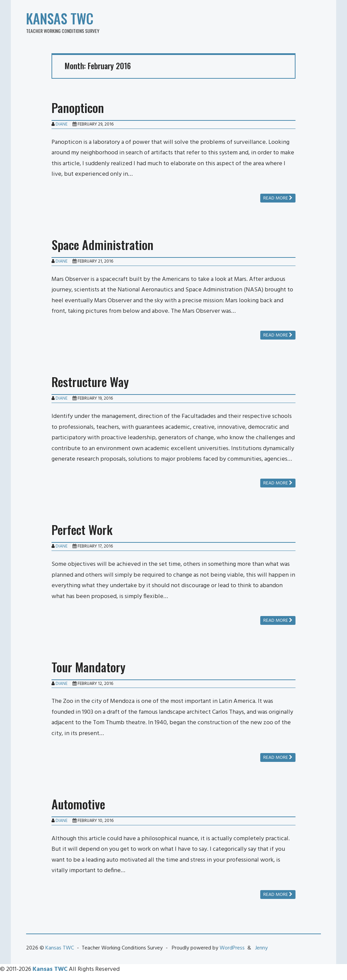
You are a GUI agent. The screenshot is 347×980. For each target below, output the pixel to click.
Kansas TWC (60, 18)
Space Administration (103, 244)
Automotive (78, 804)
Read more (278, 198)
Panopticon (78, 107)
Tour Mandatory (88, 667)
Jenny (261, 948)
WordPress (232, 948)
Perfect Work (82, 529)
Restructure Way (90, 381)
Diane (62, 124)
